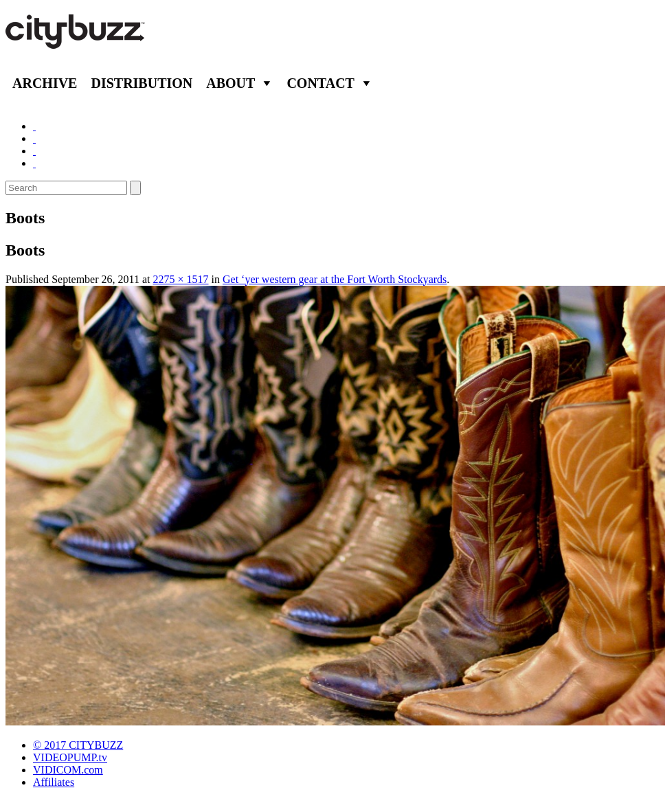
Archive (45, 83)
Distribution (142, 83)
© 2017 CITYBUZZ (78, 745)
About (230, 83)
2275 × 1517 (181, 279)
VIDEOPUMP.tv (70, 757)
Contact (320, 83)
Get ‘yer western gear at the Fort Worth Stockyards (335, 279)
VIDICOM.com (68, 770)
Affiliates (54, 782)
